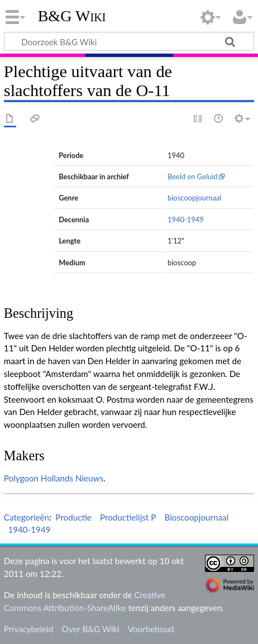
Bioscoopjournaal (197, 517)
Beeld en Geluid (193, 176)
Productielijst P (128, 517)
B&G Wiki (72, 16)
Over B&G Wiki (91, 629)
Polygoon (21, 478)
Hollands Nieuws (72, 478)
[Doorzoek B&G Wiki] (129, 41)
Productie (73, 517)
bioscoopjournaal (195, 198)
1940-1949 (186, 220)
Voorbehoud (151, 629)
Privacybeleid (29, 629)
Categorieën (27, 517)
